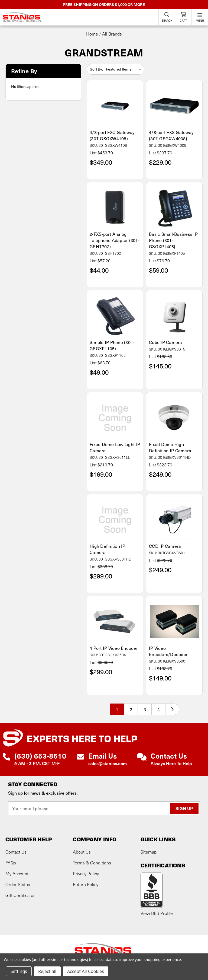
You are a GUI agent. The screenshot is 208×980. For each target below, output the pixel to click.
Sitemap (149, 852)
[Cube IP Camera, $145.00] (174, 316)
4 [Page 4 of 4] (159, 709)
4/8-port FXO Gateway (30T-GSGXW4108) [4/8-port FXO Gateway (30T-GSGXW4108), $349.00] (112, 135)
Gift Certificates (20, 895)
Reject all (47, 971)
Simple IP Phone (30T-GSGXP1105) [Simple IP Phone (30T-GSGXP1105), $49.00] (112, 345)
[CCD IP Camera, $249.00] (174, 520)
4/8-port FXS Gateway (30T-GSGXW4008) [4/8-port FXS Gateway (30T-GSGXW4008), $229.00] (171, 135)
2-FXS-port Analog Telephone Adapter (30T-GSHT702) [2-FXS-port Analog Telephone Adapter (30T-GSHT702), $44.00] (115, 240)
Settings (19, 971)
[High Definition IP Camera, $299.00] (115, 520)
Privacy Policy (86, 874)
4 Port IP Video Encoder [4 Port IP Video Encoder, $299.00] (114, 648)
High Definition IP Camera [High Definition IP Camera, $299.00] (108, 549)
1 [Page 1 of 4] (117, 709)
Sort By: (96, 69)
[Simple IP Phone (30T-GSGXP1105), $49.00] (115, 316)
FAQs (11, 863)
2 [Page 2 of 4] (131, 709)
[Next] (172, 709)
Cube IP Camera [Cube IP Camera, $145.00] (166, 342)
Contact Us (16, 852)
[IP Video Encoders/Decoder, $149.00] (174, 622)
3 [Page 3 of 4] (145, 709)
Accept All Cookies (86, 971)
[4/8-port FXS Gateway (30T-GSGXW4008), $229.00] (174, 106)
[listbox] (125, 69)
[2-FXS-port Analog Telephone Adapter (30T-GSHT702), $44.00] (115, 208)
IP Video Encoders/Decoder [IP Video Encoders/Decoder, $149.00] (168, 651)
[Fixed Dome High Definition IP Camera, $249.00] (174, 418)
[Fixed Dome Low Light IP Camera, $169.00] (115, 418)
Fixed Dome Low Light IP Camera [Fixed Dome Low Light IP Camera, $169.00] (115, 447)
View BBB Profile (157, 913)
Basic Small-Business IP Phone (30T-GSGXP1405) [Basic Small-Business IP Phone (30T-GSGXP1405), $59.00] (173, 240)
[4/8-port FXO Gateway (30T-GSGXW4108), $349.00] (115, 106)
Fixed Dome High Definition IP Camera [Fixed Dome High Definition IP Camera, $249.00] (170, 447)
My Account (17, 874)
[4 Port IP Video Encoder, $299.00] (115, 622)
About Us (82, 852)
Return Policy (86, 884)
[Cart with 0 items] (183, 17)
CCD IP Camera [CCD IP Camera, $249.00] (165, 546)
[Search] (167, 17)
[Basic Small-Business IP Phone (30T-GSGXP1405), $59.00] (174, 208)
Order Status (18, 884)
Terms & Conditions (92, 863)
